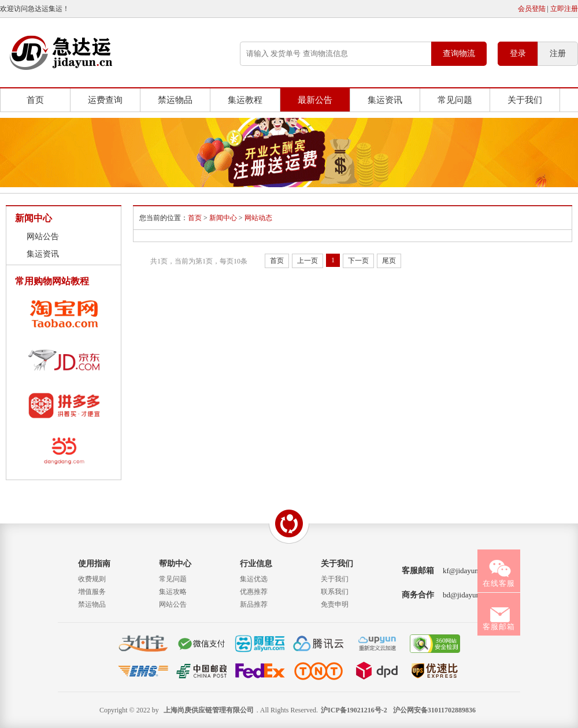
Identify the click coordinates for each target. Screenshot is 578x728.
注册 (558, 53)
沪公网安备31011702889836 (434, 710)
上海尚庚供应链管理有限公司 (209, 710)
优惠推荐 (254, 592)
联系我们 (335, 592)
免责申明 (335, 604)
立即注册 (564, 9)
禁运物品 (175, 100)
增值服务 (92, 592)
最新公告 (315, 100)
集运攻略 (173, 592)
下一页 (358, 261)
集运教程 (245, 100)
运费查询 (105, 100)
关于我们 (525, 100)
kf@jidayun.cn (465, 571)
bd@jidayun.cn (466, 595)
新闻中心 (223, 218)
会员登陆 (532, 9)
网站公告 (43, 237)
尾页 (389, 261)
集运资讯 (385, 100)
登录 (518, 53)
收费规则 (92, 579)
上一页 (307, 261)
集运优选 (254, 579)
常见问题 (455, 100)
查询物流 (459, 53)
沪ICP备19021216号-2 (354, 710)
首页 (35, 100)
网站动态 (258, 218)
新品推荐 (254, 604)
